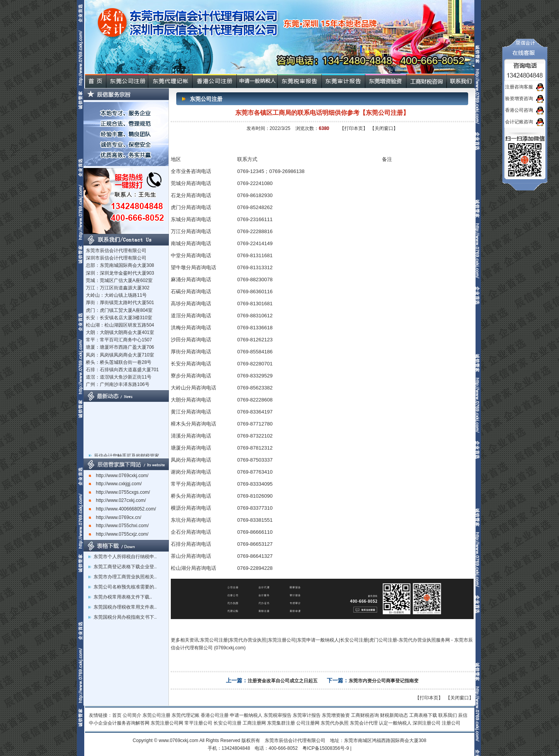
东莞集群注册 (281, 723)
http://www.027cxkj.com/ (117, 500)
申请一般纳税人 (246, 715)
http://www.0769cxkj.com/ (119, 476)
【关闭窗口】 (384, 128)
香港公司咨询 (519, 110)
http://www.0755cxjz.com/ (119, 534)
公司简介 (132, 715)
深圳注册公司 (427, 723)
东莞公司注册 (156, 715)
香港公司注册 (215, 715)
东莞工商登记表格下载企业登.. (125, 567)
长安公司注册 (227, 723)
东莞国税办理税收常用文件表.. (125, 607)
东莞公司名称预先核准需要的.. (125, 587)
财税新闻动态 (394, 715)
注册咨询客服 (519, 87)
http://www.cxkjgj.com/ (115, 484)
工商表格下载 (423, 715)
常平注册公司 (198, 723)
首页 (117, 715)
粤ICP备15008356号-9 (326, 748)
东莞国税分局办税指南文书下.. (125, 617)
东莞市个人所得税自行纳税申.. (125, 557)
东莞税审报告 (278, 715)
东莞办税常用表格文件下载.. (123, 597)
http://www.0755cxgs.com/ (119, 492)
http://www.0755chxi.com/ (119, 526)
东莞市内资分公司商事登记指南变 (384, 681)
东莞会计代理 (364, 723)
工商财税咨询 (365, 715)
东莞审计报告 (307, 715)
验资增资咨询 (519, 99)
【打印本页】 (354, 128)
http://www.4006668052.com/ (122, 509)
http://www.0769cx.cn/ (115, 517)
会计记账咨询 (519, 122)
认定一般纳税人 (395, 723)
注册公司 (451, 723)
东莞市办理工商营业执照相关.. (125, 577)
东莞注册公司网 (167, 723)
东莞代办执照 (335, 723)
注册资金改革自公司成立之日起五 (283, 681)
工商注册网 (254, 723)
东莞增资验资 (336, 715)
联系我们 (448, 715)
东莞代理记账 (186, 715)
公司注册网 (308, 723)
